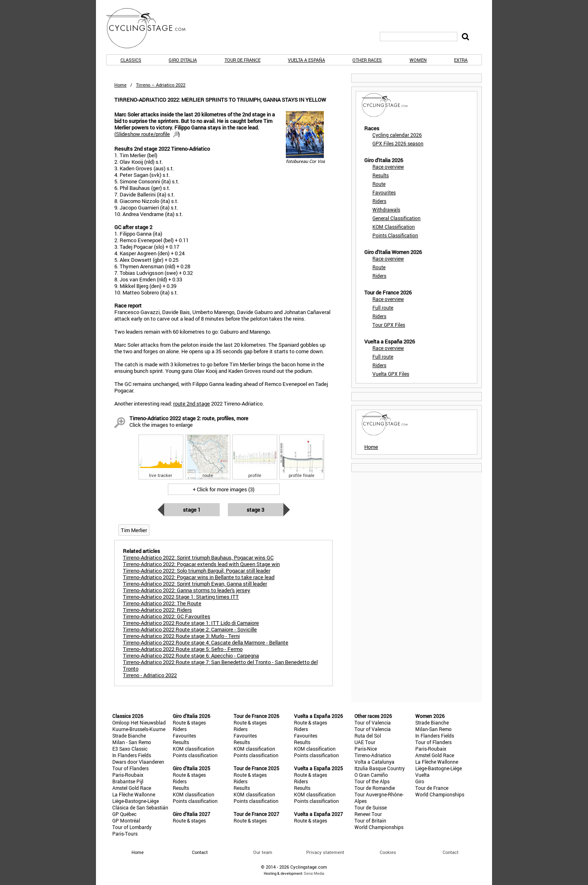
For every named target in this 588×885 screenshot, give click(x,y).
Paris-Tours (125, 834)
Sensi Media (314, 873)
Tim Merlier (134, 530)
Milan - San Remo (132, 742)
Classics (131, 60)
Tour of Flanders (130, 768)
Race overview (388, 167)
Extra (461, 60)
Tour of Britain (370, 820)
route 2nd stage (192, 403)
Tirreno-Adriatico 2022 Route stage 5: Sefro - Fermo (183, 649)
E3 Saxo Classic (130, 749)
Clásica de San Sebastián (140, 807)
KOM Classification (394, 227)
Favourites (384, 192)
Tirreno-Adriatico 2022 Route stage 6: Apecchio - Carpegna (191, 655)
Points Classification (395, 235)
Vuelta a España (306, 60)
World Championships (379, 827)
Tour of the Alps (372, 781)
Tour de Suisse (371, 807)
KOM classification (194, 749)
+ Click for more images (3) (224, 489)
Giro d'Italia (183, 60)
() (147, 134)
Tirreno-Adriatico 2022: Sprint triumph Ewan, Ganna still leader (195, 584)
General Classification (396, 218)
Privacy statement (325, 852)
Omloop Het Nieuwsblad (139, 722)
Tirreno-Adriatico (373, 755)
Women (418, 60)
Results (381, 175)
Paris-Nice (366, 749)
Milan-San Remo (433, 729)
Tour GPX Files (389, 325)
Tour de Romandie (375, 788)
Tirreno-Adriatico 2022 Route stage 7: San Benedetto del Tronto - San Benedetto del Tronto (220, 665)
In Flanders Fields (132, 755)
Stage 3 (255, 510)
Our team (263, 852)
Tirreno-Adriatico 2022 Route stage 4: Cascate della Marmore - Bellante (206, 642)
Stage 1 (192, 510)
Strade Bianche (129, 736)
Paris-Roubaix (128, 775)
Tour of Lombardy (132, 827)
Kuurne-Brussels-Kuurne (139, 729)
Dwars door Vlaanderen (138, 762)
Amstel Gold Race (132, 788)
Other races (367, 60)
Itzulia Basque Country (380, 768)
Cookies (388, 852)
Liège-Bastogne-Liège (136, 801)
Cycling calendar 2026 (397, 135)
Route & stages (189, 722)
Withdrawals (386, 210)
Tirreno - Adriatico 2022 (150, 675)
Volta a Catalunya (374, 762)
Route (379, 184)
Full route (383, 308)
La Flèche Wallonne (134, 794)
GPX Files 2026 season (398, 143)
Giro (420, 781)
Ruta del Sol (368, 736)
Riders (379, 201)
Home (120, 85)
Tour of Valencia (373, 722)
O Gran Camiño (371, 775)
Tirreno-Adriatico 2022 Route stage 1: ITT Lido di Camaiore (191, 623)
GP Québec (124, 814)
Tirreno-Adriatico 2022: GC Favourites (167, 616)
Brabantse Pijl (128, 781)
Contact (451, 852)
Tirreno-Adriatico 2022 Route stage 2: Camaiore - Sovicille (190, 629)
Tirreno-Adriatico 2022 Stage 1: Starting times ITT (181, 597)
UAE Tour (365, 742)
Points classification (195, 755)
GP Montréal (126, 820)
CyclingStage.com (151, 28)
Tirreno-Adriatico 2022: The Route (162, 603)
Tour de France (243, 60)
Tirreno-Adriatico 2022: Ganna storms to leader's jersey (187, 590)
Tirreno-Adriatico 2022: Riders (157, 610)
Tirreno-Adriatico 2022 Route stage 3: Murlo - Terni (181, 636)
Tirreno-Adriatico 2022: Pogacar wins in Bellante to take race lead (199, 577)
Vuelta (422, 775)
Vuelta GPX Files (391, 374)
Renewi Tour (368, 814)
